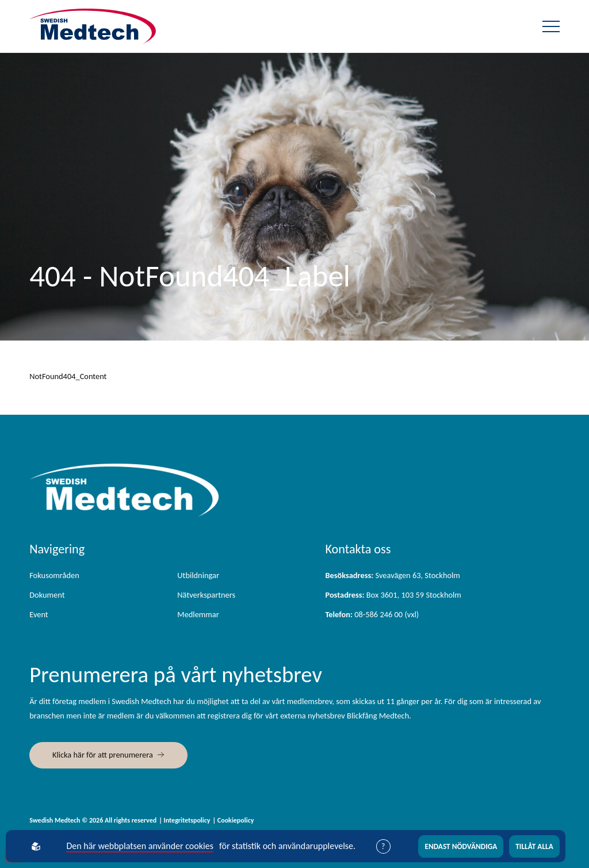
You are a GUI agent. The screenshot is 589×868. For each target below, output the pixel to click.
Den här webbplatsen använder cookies (141, 846)
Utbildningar (198, 575)
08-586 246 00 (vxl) (372, 614)
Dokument (47, 595)
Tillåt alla (534, 846)
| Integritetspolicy (184, 820)
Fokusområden (54, 575)
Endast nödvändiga (461, 846)
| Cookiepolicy (233, 820)
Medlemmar (198, 614)
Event (39, 614)
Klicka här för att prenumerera (103, 755)
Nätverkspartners (206, 595)
